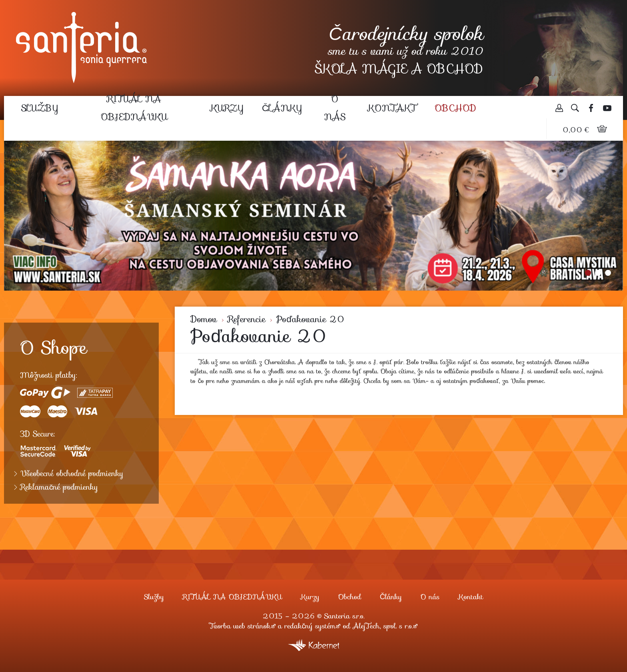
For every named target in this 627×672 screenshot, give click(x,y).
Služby (40, 108)
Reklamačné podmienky (59, 487)
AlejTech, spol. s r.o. (383, 626)
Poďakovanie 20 (311, 319)
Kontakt (392, 108)
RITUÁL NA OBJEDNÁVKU (134, 108)
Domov (204, 319)
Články (282, 108)
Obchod (455, 108)
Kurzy (227, 108)
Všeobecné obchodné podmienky (72, 474)
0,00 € (577, 130)
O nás (335, 108)
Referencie (247, 319)
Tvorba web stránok (240, 626)
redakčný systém (310, 626)
